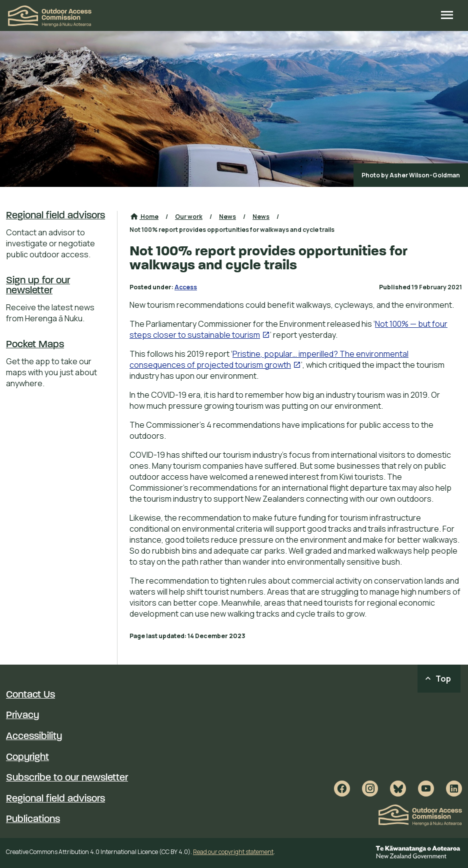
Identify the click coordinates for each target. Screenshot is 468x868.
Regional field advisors (55, 216)
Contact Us (30, 695)
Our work (189, 217)
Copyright (27, 758)
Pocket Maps (35, 345)
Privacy (22, 716)
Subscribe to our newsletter (67, 778)
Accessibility (34, 737)
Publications (33, 820)
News (227, 217)
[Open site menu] (447, 16)
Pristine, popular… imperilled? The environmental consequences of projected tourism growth (269, 359)
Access (186, 287)
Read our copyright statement (233, 852)
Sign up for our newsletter (38, 286)
